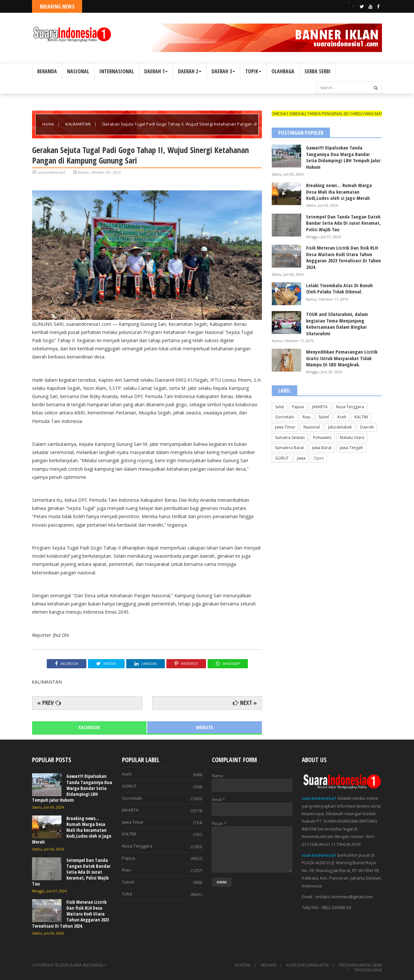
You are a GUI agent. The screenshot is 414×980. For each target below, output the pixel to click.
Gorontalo (285, 417)
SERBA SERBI (318, 71)
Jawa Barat (322, 448)
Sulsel (324, 417)
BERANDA (47, 71)
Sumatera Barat (289, 448)
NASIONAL (78, 71)
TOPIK (253, 71)
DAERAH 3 (223, 71)
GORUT (282, 458)
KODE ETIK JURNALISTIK (308, 965)
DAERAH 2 (190, 71)
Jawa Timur (285, 427)
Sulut (279, 407)
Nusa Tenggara (350, 407)
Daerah (367, 427)
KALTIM (361, 417)
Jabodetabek (340, 427)
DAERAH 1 (156, 71)
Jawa (301, 458)
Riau (306, 417)
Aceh (342, 417)
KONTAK (243, 965)
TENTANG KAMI (368, 970)
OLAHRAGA (283, 71)
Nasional (312, 427)
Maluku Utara (352, 437)
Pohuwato (322, 437)
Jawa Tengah (351, 448)
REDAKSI (268, 965)
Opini (319, 458)
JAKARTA (320, 407)
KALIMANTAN (78, 124)
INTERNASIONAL (117, 71)
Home (49, 124)
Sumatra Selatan (290, 437)
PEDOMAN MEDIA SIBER (361, 965)
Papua (298, 407)
